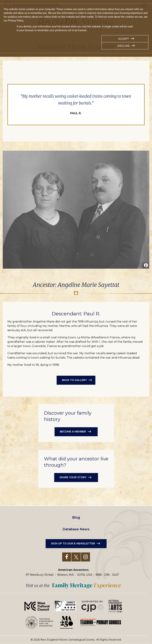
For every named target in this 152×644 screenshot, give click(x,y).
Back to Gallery (74, 380)
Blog (76, 518)
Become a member (73, 432)
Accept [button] (124, 39)
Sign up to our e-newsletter (73, 543)
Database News (76, 529)
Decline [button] (124, 46)
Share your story (73, 477)
